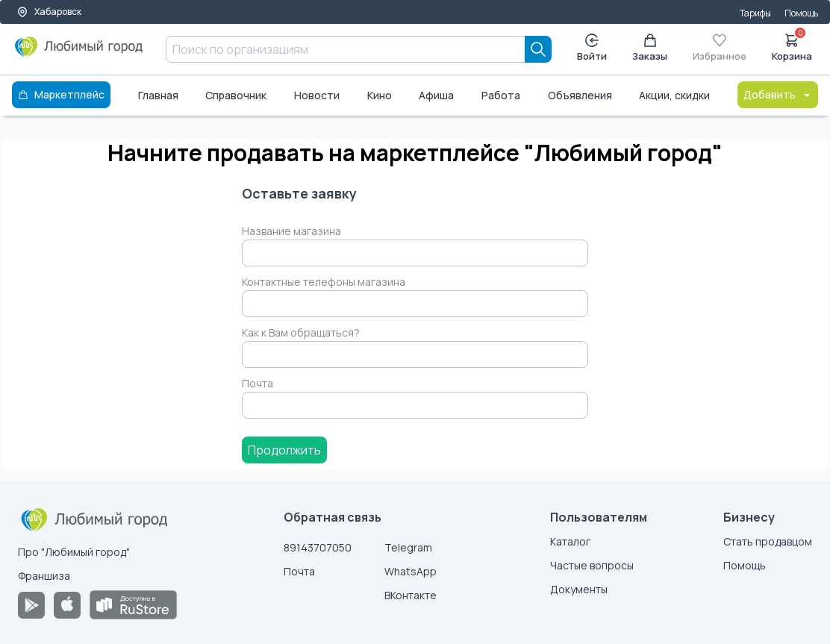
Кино (380, 95)
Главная (158, 95)
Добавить (778, 94)
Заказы (650, 48)
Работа (501, 95)
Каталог (570, 541)
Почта (258, 383)
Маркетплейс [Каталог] (61, 94)
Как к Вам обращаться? (301, 332)
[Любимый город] (79, 52)
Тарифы (755, 13)
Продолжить (284, 450)
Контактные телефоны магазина (324, 282)
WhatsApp (411, 571)
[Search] (538, 49)
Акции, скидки (674, 95)
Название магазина (291, 231)
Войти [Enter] (592, 48)
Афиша (436, 95)
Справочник (236, 95)
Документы (579, 589)
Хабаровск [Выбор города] (49, 12)
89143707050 (318, 547)
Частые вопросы (592, 565)
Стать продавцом (768, 541)
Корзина (792, 46)
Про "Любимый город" (74, 552)
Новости (317, 95)
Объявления (580, 95)
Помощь (801, 13)
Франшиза (44, 576)
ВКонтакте (411, 595)
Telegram (408, 547)
